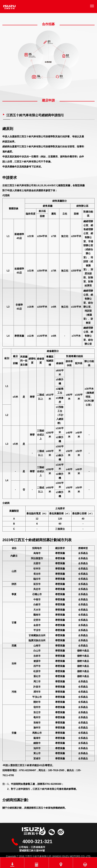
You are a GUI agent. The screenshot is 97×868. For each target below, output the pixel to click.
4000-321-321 (37, 841)
